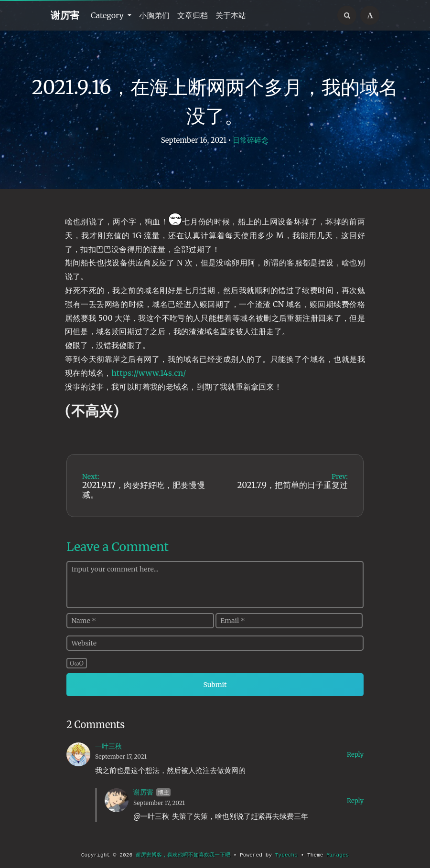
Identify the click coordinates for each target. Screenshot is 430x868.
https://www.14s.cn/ (149, 373)
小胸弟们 (154, 15)
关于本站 (231, 15)
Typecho (286, 855)
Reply (355, 755)
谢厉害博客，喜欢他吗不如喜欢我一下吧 (183, 855)
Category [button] (108, 15)
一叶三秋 (108, 746)
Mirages (338, 855)
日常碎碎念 (251, 140)
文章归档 (193, 15)
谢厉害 (65, 15)
